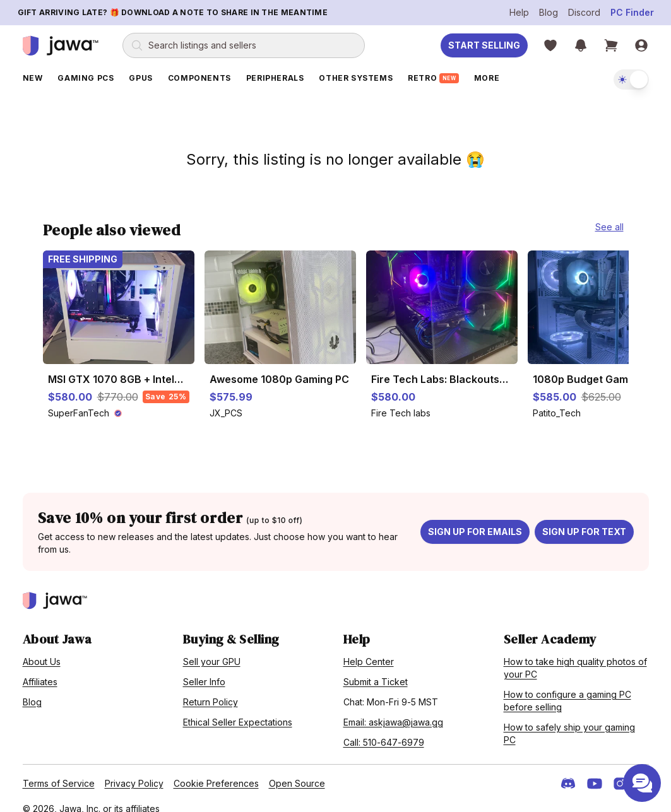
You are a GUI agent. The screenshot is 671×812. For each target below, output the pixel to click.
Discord (584, 12)
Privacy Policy (134, 770)
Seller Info (204, 668)
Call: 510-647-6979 (384, 729)
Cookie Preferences (216, 770)
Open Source (297, 770)
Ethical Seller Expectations (238, 709)
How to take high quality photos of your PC (575, 655)
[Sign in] (641, 45)
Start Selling (484, 45)
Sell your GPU (212, 648)
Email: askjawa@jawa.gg (393, 709)
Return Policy (211, 689)
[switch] (631, 79)
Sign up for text (584, 518)
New (33, 78)
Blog (549, 12)
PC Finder (632, 12)
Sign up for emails (475, 518)
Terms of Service (59, 770)
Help (519, 12)
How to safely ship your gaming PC (569, 720)
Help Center (369, 648)
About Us (42, 648)
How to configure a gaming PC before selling (567, 687)
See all (609, 214)
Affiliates (40, 668)
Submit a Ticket (376, 668)
